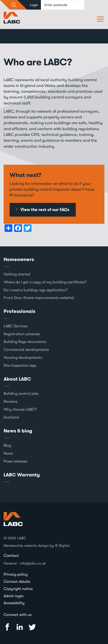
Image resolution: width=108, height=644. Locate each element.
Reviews (10, 401)
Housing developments (23, 358)
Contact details (17, 582)
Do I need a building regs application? (36, 290)
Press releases (15, 461)
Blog (7, 445)
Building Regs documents (25, 342)
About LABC (17, 379)
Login (34, 5)
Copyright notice (18, 589)
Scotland (11, 417)
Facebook (7, 627)
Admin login (14, 596)
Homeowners (19, 259)
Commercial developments (26, 350)
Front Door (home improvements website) (39, 298)
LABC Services (16, 326)
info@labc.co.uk (33, 563)
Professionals (19, 311)
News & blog (18, 431)
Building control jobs (21, 394)
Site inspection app (20, 365)
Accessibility (14, 603)
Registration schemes (22, 334)
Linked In (20, 627)
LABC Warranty (22, 475)
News (8, 453)
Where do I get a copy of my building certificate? (45, 282)
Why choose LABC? (20, 409)
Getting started (17, 274)
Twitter (32, 627)
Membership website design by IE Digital (37, 546)
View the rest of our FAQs (45, 210)
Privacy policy (16, 574)
